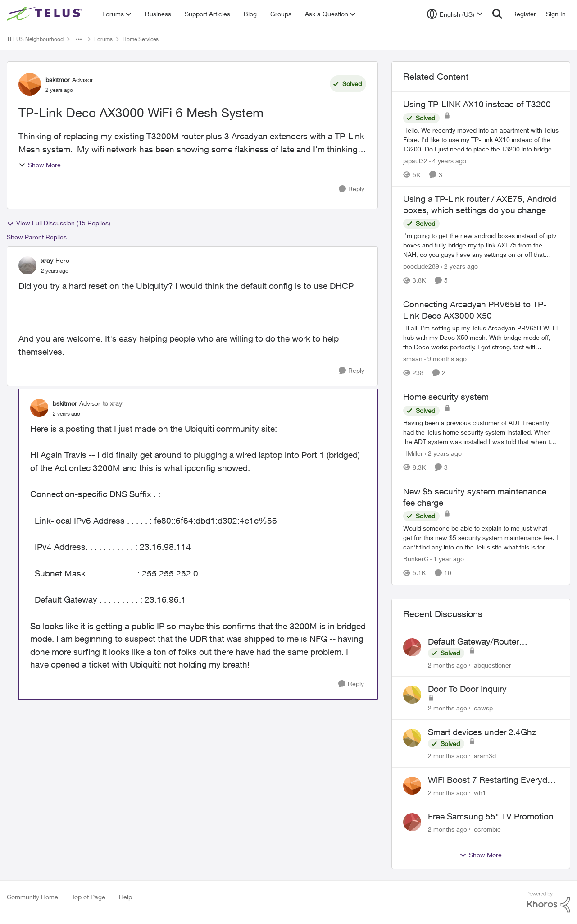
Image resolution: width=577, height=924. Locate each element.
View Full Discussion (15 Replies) (59, 223)
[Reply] (352, 189)
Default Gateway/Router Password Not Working (473, 642)
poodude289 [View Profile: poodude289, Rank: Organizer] (421, 266)
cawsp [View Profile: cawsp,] (483, 708)
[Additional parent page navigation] (79, 39)
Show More (40, 165)
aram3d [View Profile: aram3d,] (485, 756)
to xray (112, 403)
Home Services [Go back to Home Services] (141, 39)
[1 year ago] (447, 559)
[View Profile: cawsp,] (412, 695)
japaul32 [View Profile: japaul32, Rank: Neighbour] (415, 161)
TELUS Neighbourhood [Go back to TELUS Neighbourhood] (35, 39)
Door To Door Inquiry (467, 689)
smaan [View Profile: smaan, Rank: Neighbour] (413, 359)
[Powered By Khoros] (549, 902)
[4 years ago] (448, 161)
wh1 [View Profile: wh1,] (480, 792)
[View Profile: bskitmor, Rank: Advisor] (30, 84)
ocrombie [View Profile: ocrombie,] (487, 829)
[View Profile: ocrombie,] (412, 822)
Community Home (32, 897)
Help (125, 897)
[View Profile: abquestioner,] (412, 647)
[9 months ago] (445, 359)
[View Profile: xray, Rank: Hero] (27, 265)
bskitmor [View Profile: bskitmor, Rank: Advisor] (58, 80)
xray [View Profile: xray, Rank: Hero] (47, 260)
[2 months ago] (448, 665)
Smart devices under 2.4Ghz (482, 732)
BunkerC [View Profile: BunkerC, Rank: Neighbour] (416, 559)
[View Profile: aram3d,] (412, 738)
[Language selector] (455, 14)
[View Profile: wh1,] (412, 786)
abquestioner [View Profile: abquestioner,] (493, 665)
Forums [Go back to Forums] (103, 39)
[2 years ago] (459, 266)
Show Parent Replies (37, 237)
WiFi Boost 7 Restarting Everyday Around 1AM (492, 780)
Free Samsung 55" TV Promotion (491, 816)
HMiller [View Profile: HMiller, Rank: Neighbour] (413, 453)
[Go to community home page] (45, 14)
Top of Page (89, 897)
